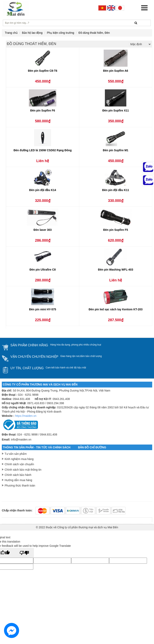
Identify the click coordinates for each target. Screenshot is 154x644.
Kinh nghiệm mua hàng (19, 459)
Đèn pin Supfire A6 (116, 71)
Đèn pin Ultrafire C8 (43, 270)
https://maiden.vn (26, 416)
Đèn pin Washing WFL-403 (116, 270)
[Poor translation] (24, 553)
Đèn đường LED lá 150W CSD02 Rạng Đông (43, 150)
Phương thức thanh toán (20, 486)
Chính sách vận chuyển (19, 464)
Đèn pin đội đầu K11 (115, 190)
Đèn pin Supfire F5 (116, 230)
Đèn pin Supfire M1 (116, 150)
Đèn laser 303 (43, 230)
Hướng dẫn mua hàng (18, 480)
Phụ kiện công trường (61, 33)
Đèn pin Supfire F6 (43, 110)
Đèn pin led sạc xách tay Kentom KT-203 (116, 309)
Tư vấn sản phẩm (16, 454)
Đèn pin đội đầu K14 (43, 190)
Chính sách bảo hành (18, 475)
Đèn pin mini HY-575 (43, 309)
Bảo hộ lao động (32, 33)
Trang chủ (11, 33)
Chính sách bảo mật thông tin (23, 470)
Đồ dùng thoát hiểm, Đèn (94, 33)
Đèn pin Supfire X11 (115, 110)
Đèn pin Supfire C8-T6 (43, 71)
